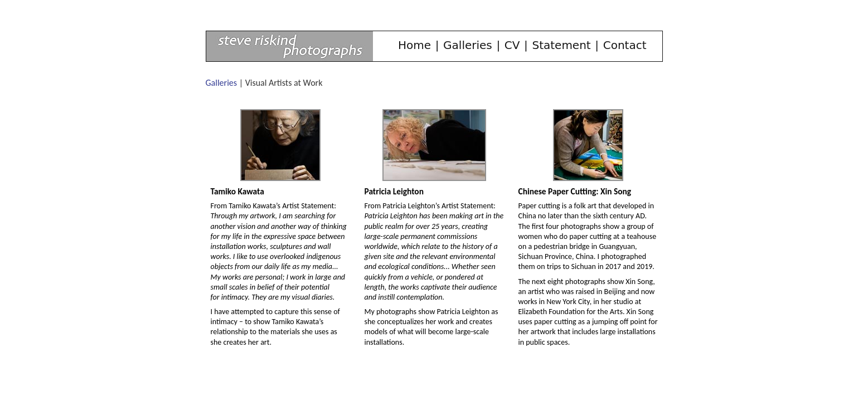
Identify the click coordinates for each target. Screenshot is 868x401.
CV (512, 45)
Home (414, 45)
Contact (625, 45)
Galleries (468, 45)
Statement (561, 45)
